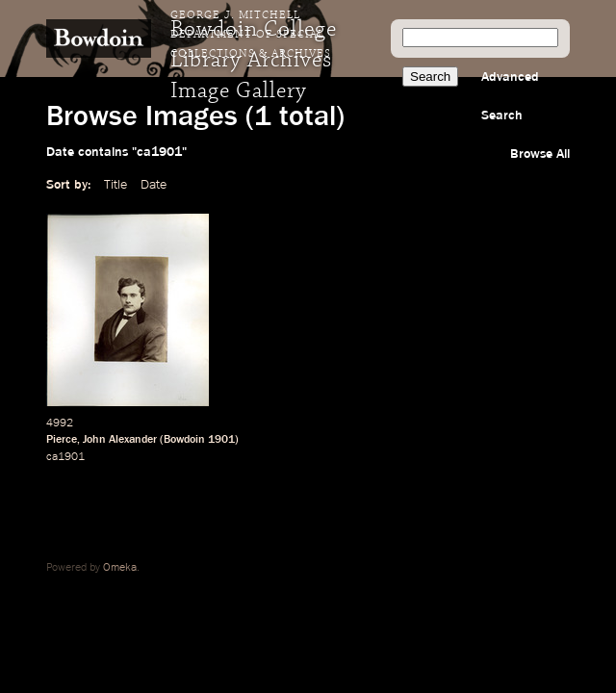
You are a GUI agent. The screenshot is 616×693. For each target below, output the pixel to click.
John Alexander (120, 440)
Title (115, 185)
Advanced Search (510, 96)
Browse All (540, 154)
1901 (221, 440)
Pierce (62, 440)
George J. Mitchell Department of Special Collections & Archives (251, 35)
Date (154, 185)
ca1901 (65, 457)
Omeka (120, 568)
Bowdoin (184, 440)
